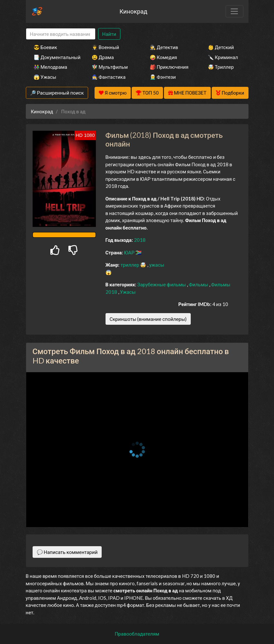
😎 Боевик (45, 47)
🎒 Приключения (169, 67)
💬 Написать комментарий (67, 552)
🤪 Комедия (163, 57)
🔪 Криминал (223, 57)
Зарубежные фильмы (162, 284)
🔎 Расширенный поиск (57, 93)
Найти (109, 34)
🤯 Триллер (221, 67)
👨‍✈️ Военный (105, 47)
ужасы (157, 265)
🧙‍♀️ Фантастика (109, 77)
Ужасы (128, 292)
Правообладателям (137, 634)
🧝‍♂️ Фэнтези (163, 77)
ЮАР (130, 252)
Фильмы (199, 284)
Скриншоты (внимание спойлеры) (148, 319)
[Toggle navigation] (234, 11)
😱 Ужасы (45, 77)
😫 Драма (103, 57)
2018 (140, 240)
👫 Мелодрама (51, 67)
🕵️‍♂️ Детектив (164, 47)
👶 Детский (221, 47)
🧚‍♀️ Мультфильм (110, 67)
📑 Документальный (54, 57)
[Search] (61, 34)
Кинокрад (133, 11)
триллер (130, 265)
